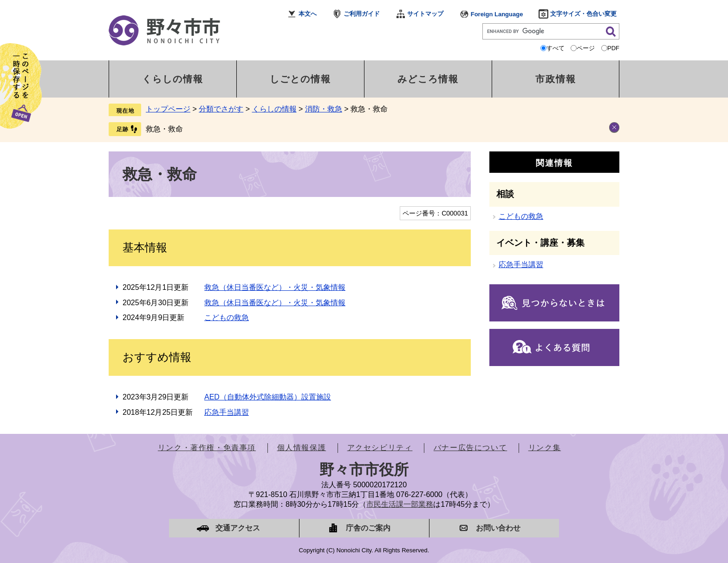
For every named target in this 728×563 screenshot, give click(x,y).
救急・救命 (164, 129)
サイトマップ (425, 14)
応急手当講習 (227, 412)
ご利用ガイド (362, 14)
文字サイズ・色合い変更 (583, 14)
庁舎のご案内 (368, 528)
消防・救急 (324, 109)
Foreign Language (497, 14)
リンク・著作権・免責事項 (207, 448)
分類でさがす (221, 109)
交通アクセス (238, 528)
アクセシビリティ (380, 448)
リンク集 (545, 448)
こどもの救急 (227, 318)
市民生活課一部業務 (400, 504)
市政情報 (556, 79)
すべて (556, 48)
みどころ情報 (428, 79)
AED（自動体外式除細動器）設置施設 (268, 397)
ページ (586, 48)
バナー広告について (470, 448)
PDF (613, 48)
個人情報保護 (302, 448)
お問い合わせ (498, 528)
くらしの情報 (173, 79)
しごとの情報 (300, 79)
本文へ (308, 14)
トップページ (168, 109)
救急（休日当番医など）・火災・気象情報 (275, 287)
